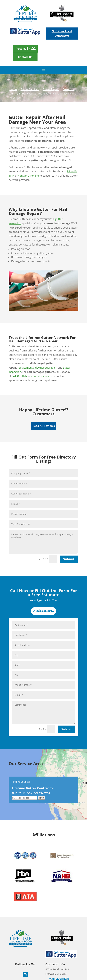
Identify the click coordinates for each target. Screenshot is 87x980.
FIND (41, 798)
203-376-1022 (27, 49)
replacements (26, 368)
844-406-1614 (20, 376)
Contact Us (25, 57)
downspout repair (46, 368)
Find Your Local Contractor (62, 33)
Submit (69, 559)
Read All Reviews (44, 426)
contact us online (29, 176)
